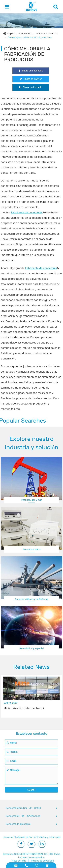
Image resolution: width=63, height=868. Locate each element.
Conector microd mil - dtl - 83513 (23, 808)
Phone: (12, 752)
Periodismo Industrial (47, 34)
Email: (12, 761)
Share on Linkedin (31, 87)
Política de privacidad (42, 861)
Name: (12, 743)
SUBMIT (32, 790)
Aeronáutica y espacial (31, 648)
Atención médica (31, 550)
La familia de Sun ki (25, 837)
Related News (31, 667)
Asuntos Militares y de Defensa (31, 599)
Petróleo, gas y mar (32, 500)
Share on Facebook (31, 71)
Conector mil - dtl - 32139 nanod (23, 816)
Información (25, 34)
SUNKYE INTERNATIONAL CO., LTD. (35, 854)
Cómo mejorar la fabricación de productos (30, 37)
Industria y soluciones (49, 837)
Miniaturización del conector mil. (24, 708)
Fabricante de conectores (27, 213)
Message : (14, 770)
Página (11, 34)
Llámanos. (8, 837)
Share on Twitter (31, 79)
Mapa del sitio (19, 861)
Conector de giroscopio (18, 824)
